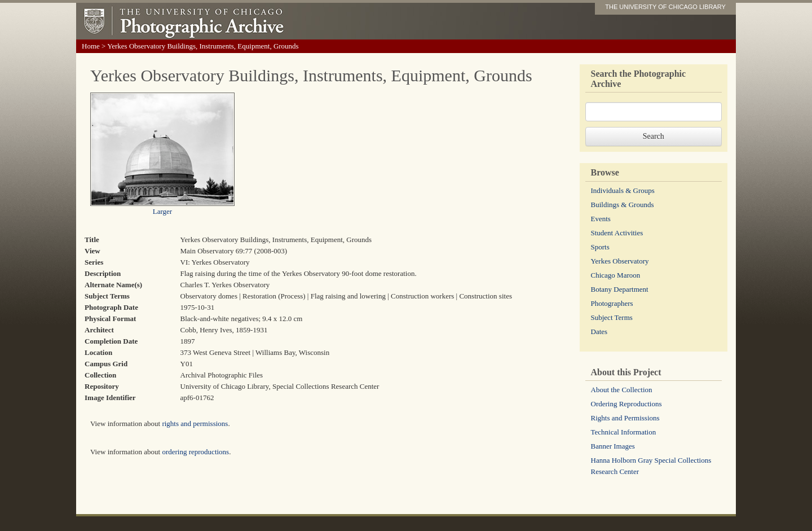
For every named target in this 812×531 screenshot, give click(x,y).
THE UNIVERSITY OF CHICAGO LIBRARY (665, 7)
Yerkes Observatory (620, 261)
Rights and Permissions (625, 418)
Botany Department (620, 289)
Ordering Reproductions (626, 404)
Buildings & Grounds (623, 205)
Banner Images (613, 446)
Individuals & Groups (623, 190)
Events (601, 219)
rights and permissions (195, 424)
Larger (162, 211)
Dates (599, 332)
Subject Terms (612, 317)
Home (91, 46)
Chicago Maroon (616, 275)
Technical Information (624, 432)
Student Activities (617, 233)
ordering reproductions (195, 452)
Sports (600, 247)
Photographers (612, 303)
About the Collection (622, 390)
